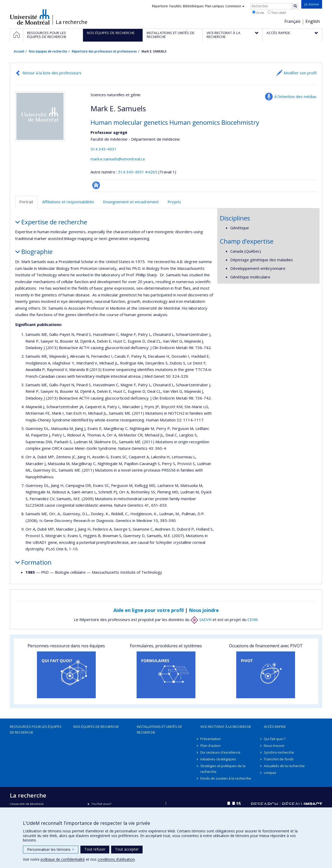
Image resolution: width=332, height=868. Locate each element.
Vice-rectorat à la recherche (226, 727)
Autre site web (96, 185)
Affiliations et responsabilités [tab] (68, 202)
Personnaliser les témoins (51, 849)
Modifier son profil (300, 73)
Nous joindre (204, 610)
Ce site (258, 12)
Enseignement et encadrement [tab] (131, 202)
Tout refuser (95, 849)
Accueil (19, 51)
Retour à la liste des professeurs (52, 73)
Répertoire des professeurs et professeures (104, 51)
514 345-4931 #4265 (138, 172)
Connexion (235, 6)
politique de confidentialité (63, 859)
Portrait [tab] (26, 202)
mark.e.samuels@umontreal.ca (118, 159)
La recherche (72, 22)
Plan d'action (210, 746)
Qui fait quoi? (101, 804)
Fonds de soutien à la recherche (226, 778)
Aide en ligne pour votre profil (149, 610)
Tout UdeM (277, 12)
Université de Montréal (30, 17)
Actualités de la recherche (284, 766)
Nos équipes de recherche (48, 51)
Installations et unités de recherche (159, 729)
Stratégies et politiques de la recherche (223, 769)
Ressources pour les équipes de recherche (36, 729)
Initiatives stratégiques (218, 759)
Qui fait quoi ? (275, 739)
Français (292, 21)
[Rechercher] (295, 6)
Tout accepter (127, 849)
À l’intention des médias (295, 96)
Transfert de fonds (279, 759)
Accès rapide (275, 727)
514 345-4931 (104, 149)
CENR (253, 619)
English (313, 21)
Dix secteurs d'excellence (220, 752)
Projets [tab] (174, 202)
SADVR (201, 619)
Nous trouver (274, 746)
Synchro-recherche (279, 752)
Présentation (211, 739)
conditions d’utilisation (116, 859)
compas (270, 773)
